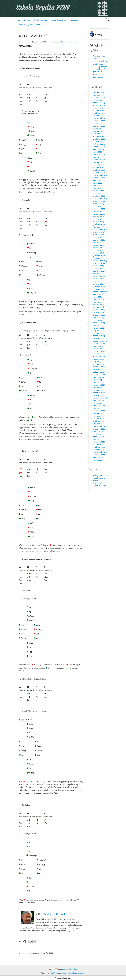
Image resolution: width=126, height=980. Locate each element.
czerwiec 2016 (99, 299)
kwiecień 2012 (99, 411)
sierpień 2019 (99, 204)
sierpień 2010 (99, 457)
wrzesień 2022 (99, 121)
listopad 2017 (99, 258)
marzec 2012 (98, 413)
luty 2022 (97, 134)
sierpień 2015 (98, 317)
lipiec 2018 (97, 237)
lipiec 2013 (97, 380)
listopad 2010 (99, 450)
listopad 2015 (99, 312)
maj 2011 (97, 439)
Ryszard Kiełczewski (55, 914)
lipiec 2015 (97, 320)
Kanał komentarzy (98, 482)
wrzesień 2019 (99, 201)
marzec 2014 (98, 359)
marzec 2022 (98, 131)
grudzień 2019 (99, 196)
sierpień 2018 (99, 235)
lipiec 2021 (97, 152)
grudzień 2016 (99, 286)
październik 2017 (100, 261)
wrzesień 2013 (99, 374)
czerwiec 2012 (99, 406)
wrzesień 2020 (99, 178)
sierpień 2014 (99, 346)
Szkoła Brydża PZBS (43, 8)
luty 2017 (97, 281)
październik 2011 (100, 426)
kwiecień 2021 (99, 160)
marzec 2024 (98, 92)
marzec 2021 (98, 162)
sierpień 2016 (99, 294)
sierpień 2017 (98, 266)
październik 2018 (100, 229)
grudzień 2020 (99, 170)
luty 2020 (97, 193)
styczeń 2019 (98, 222)
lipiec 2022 (97, 123)
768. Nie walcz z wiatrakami (100, 63)
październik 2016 (100, 292)
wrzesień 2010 (99, 455)
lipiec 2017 (97, 268)
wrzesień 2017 (99, 263)
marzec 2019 (98, 217)
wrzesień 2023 (99, 97)
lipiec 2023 (97, 100)
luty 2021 (97, 165)
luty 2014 (97, 362)
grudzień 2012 (99, 393)
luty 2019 (97, 219)
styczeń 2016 (98, 307)
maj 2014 (97, 354)
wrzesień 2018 (99, 232)
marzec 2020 (98, 191)
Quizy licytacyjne (59, 20)
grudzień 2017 (99, 255)
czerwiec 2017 (99, 271)
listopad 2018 (99, 227)
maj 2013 (97, 382)
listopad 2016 (99, 289)
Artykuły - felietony (67, 42)
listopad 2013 (99, 369)
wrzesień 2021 (99, 147)
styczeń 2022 (98, 136)
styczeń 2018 (98, 253)
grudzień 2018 (99, 224)
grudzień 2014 (99, 336)
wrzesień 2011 (99, 429)
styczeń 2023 (98, 110)
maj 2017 (97, 273)
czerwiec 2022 (99, 126)
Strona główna (24, 20)
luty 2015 (97, 330)
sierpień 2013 (98, 377)
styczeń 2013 (98, 390)
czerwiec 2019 (99, 209)
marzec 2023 (98, 108)
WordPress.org (99, 486)
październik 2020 (100, 175)
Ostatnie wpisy (40, 20)
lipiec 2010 (98, 460)
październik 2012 (100, 398)
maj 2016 (97, 302)
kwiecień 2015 (99, 328)
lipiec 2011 (97, 434)
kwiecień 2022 (99, 128)
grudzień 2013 (99, 367)
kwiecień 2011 (99, 442)
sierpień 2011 (98, 431)
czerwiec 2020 (99, 185)
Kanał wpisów (99, 478)
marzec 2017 (98, 279)
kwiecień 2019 (99, 214)
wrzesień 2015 (99, 315)
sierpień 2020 (99, 180)
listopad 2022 (99, 116)
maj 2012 (97, 408)
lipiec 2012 (97, 403)
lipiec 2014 (97, 349)
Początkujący (76, 20)
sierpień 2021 (98, 149)
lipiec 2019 (97, 206)
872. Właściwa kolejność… (99, 57)
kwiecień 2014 (99, 356)
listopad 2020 (99, 173)
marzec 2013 (98, 387)
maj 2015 (97, 325)
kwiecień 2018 (99, 245)
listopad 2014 (99, 338)
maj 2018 (97, 242)
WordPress (54, 973)
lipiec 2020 (98, 183)
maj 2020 (97, 188)
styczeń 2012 (98, 418)
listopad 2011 (99, 424)
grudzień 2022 (99, 113)
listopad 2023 (99, 95)
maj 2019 (97, 211)
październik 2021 (100, 144)
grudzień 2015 (99, 310)
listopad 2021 (99, 141)
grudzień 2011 (99, 421)
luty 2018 (97, 250)
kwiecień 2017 (99, 276)
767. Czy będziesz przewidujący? (101, 68)
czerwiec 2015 (99, 323)
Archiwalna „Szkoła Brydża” (30, 25)
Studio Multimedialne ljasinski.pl (73, 973)
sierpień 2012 (98, 400)
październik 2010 (100, 452)
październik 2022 (100, 118)
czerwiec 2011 (99, 437)
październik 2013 (100, 372)
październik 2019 (100, 198)
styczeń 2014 (98, 364)
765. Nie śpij (98, 77)
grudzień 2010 (99, 447)
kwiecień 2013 (99, 385)
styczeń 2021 (98, 167)
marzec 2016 (98, 305)
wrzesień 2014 (99, 343)
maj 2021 (97, 157)
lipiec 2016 (97, 297)
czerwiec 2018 (99, 240)
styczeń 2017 (98, 284)
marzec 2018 (98, 248)
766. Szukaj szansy (98, 73)
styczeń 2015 (98, 333)
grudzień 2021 (99, 139)
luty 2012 (97, 416)
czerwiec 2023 (99, 103)
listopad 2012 (99, 395)
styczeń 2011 (98, 444)
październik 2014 (100, 341)
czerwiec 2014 (99, 351)
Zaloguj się (98, 475)
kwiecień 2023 (99, 105)
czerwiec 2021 (99, 154)
